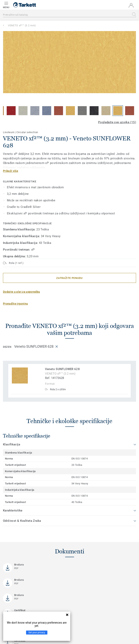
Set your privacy (37, 633)
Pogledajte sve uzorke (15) (117, 122)
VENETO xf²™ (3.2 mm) (22, 25)
